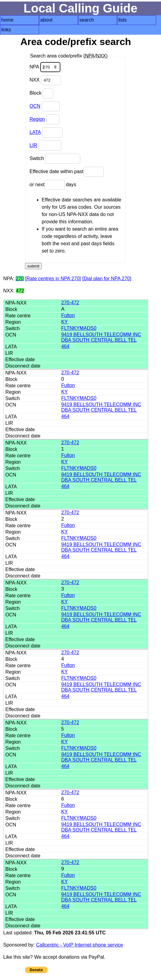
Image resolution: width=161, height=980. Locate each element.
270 (20, 279)
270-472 (70, 303)
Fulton (68, 315)
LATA (35, 132)
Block (42, 93)
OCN (35, 106)
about (46, 20)
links (6, 30)
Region (37, 119)
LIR (33, 145)
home (7, 20)
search (87, 20)
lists (123, 20)
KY (64, 322)
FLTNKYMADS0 (79, 328)
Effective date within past (67, 172)
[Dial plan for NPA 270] (107, 279)
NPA (45, 67)
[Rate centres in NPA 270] (53, 279)
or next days (53, 185)
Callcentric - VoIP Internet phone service (79, 945)
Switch (55, 159)
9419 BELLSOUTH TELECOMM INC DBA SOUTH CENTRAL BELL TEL (101, 337)
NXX (45, 80)
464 (65, 346)
